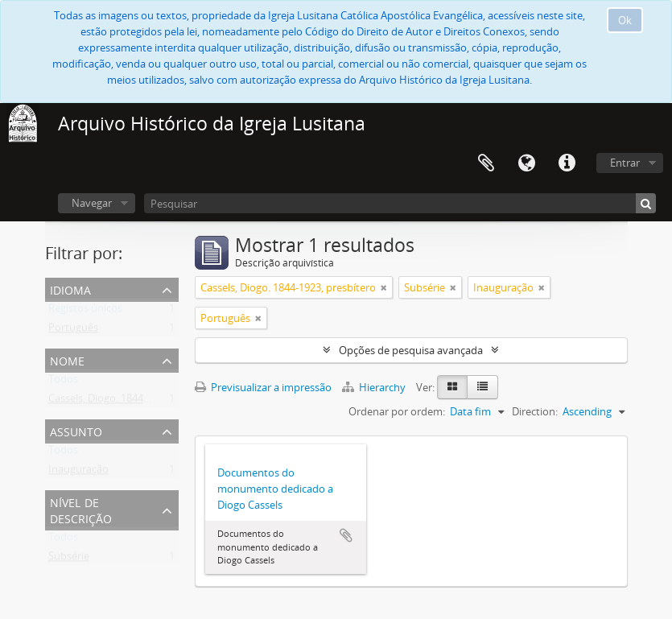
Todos (63, 382)
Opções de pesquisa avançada (411, 350)
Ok (625, 20)
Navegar (92, 203)
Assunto (76, 430)
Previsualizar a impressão (263, 387)
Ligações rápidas (567, 163)
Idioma (526, 163)
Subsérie (69, 559)
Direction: (535, 411)
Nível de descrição (81, 509)
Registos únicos (85, 312)
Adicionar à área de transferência (346, 535)
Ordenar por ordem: (397, 411)
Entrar (625, 163)
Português (73, 331)
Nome (67, 359)
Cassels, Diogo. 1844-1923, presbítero (136, 402)
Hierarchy (375, 387)
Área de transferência (486, 163)
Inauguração (78, 473)
